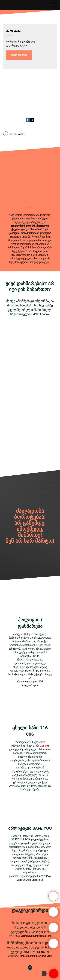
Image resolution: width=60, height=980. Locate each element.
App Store (40, 671)
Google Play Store (20, 671)
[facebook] (30, 969)
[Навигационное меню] (55, 5)
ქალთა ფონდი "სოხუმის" (27, 229)
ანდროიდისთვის (27, 682)
